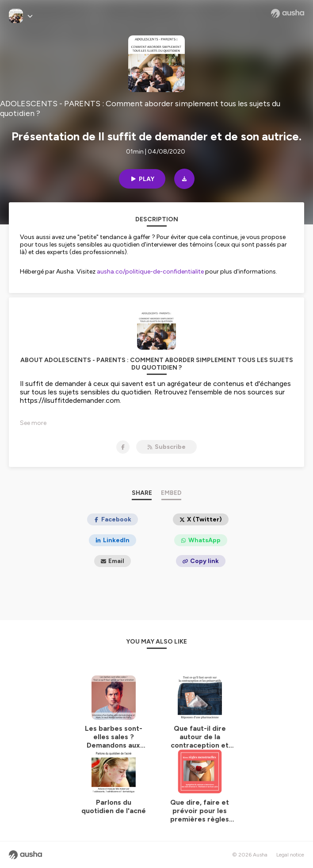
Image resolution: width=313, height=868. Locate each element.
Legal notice (290, 855)
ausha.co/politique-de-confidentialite (150, 272)
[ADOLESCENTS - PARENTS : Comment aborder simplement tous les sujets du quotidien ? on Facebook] (123, 447)
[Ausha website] (288, 13)
